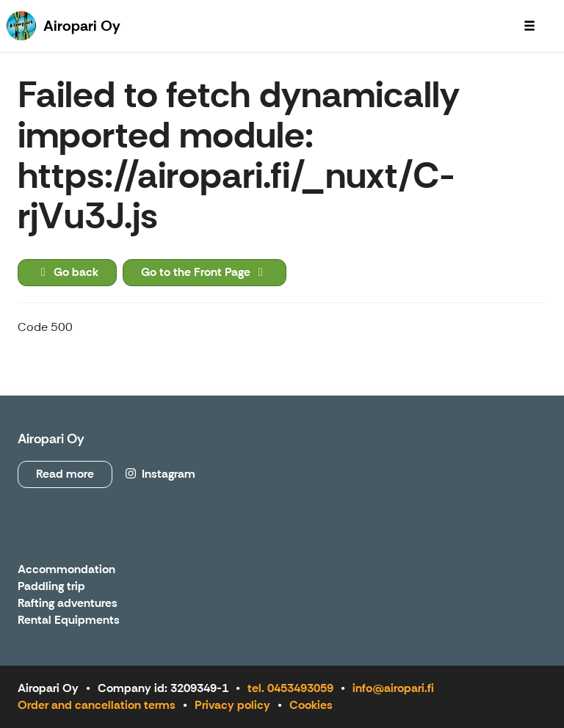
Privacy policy (232, 705)
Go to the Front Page (205, 272)
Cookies (311, 705)
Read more (65, 474)
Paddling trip (51, 587)
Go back (67, 272)
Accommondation (66, 570)
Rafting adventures (68, 604)
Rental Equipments (69, 620)
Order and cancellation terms (97, 705)
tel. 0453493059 (290, 688)
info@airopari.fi (393, 688)
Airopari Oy (51, 439)
